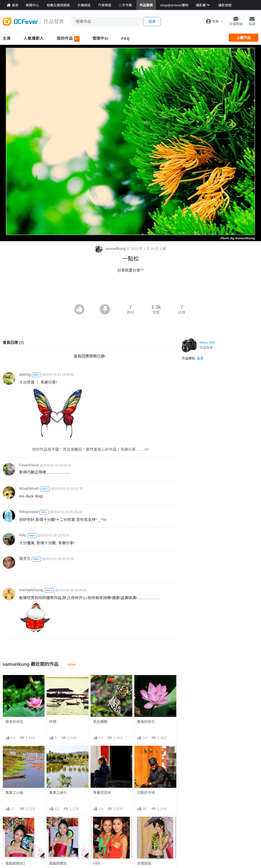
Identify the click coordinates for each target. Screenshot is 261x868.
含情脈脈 (144, 863)
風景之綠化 (58, 793)
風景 (200, 358)
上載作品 (244, 38)
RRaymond (29, 512)
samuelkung (111, 248)
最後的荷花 (146, 722)
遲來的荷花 (14, 722)
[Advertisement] (130, 290)
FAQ (126, 38)
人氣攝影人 (34, 38)
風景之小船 (14, 793)
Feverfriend (29, 465)
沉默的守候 (146, 793)
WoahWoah (29, 488)
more (72, 665)
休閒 (53, 722)
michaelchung (31, 590)
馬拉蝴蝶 (100, 722)
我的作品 (68, 39)
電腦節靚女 (58, 863)
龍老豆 (25, 559)
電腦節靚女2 (15, 863)
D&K (97, 863)
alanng (25, 374)
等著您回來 (102, 793)
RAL (23, 535)
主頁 (7, 38)
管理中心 (101, 38)
